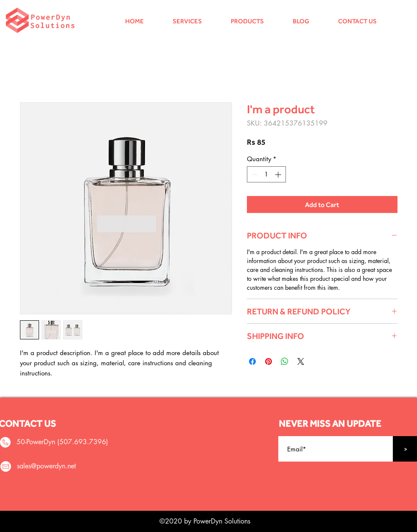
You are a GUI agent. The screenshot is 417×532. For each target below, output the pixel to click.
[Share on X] (301, 361)
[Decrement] (254, 175)
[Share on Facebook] (252, 361)
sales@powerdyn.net (46, 466)
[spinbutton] (266, 175)
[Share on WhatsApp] (285, 361)
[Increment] (279, 175)
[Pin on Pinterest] (269, 361)
